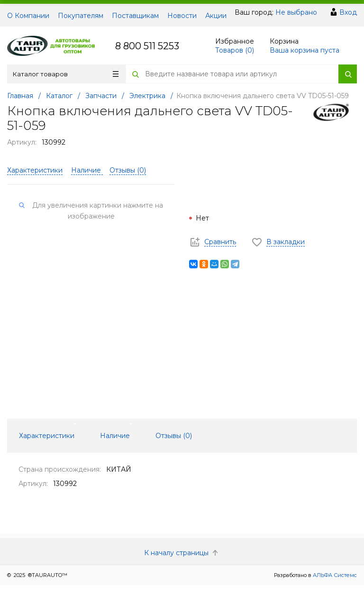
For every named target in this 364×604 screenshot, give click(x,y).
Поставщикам (135, 16)
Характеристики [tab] (47, 436)
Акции (216, 16)
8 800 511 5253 (147, 46)
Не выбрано (296, 12)
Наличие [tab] (115, 436)
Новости (182, 16)
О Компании (28, 16)
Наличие (87, 170)
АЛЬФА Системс (334, 575)
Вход (348, 12)
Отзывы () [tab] (174, 436)
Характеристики (35, 170)
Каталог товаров (66, 74)
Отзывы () (128, 170)
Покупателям (81, 16)
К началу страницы (182, 553)
